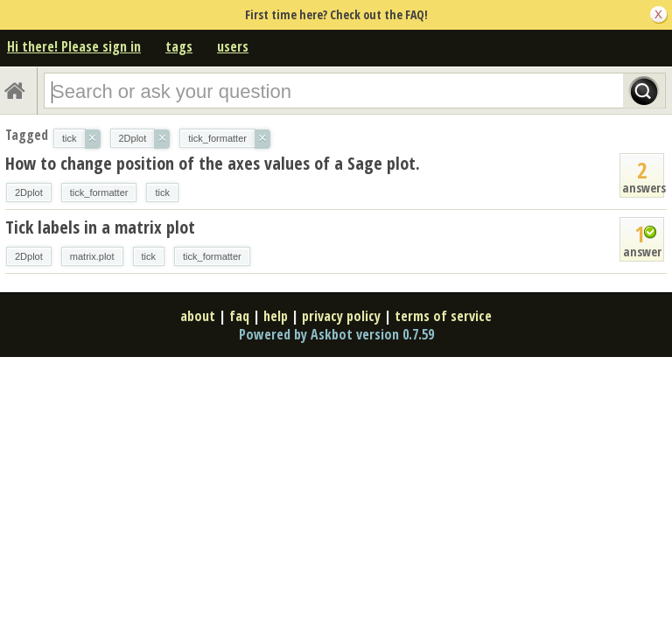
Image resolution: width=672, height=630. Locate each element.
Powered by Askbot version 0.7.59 (336, 334)
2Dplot (29, 192)
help (276, 316)
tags (179, 46)
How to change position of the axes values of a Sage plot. (213, 163)
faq (239, 316)
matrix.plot (92, 256)
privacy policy (341, 316)
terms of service (443, 316)
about (198, 316)
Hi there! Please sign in (74, 46)
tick (162, 192)
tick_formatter (99, 192)
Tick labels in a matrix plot (100, 227)
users (233, 46)
